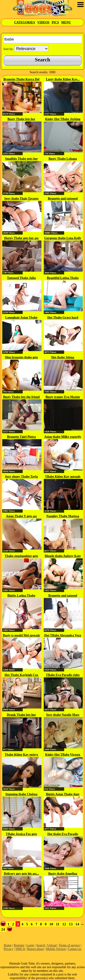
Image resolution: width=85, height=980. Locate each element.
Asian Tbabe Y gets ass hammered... (21, 517)
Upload (52, 945)
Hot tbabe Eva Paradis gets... (63, 834)
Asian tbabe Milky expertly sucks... (63, 437)
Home (8, 945)
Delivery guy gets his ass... (21, 874)
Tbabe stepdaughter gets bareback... (21, 556)
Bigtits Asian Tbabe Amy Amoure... (63, 795)
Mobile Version (56, 949)
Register (19, 945)
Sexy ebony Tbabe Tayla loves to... (21, 477)
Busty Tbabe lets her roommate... (21, 119)
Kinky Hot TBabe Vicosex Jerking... (63, 755)
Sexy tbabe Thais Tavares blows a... (21, 199)
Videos (43, 22)
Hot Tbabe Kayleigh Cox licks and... (21, 675)
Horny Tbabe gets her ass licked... (21, 238)
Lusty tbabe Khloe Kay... (63, 79)
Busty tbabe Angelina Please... (63, 874)
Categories (24, 22)
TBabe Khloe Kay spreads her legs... (63, 477)
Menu (66, 22)
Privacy (8, 949)
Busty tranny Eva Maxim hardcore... (63, 397)
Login (30, 945)
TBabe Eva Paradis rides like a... (63, 675)
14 (77, 924)
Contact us (75, 949)
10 (51, 924)
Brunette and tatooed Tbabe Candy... (63, 596)
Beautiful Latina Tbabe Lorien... (63, 278)
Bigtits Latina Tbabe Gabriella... (21, 596)
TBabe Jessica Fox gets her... (21, 834)
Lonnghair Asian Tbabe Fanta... (21, 318)
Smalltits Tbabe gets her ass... (21, 159)
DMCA (20, 949)
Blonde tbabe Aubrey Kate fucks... (63, 556)
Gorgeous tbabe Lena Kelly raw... (63, 238)
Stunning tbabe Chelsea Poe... (21, 795)
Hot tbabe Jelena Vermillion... (63, 358)
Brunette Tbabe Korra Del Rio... (21, 80)
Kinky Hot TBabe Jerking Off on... (63, 119)
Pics (55, 22)
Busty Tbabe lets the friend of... (21, 397)
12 (64, 924)
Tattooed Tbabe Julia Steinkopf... (21, 278)
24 (3, 929)
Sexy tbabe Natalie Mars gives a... (63, 715)
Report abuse (35, 949)
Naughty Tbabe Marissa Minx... (63, 517)
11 (58, 924)
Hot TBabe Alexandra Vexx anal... (63, 636)
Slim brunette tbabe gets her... (21, 358)
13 (71, 924)
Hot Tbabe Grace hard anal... (63, 318)
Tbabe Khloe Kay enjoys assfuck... (21, 755)
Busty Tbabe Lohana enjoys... (63, 159)
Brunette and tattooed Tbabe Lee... (63, 199)
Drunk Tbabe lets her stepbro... (21, 715)
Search (41, 945)
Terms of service (69, 945)
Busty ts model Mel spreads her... (21, 636)
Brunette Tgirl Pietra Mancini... (21, 437)
